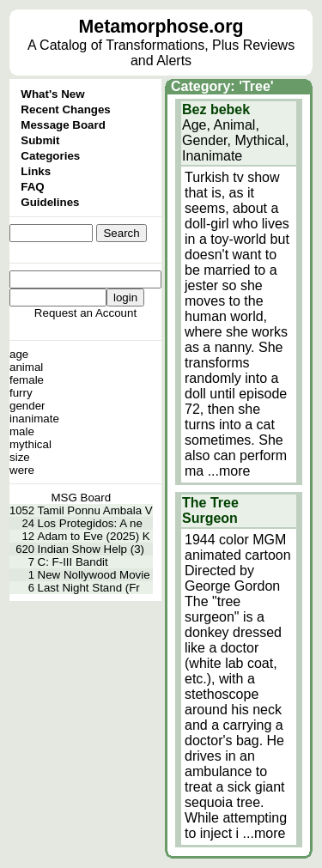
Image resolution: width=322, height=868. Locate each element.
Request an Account (85, 313)
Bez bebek (216, 109)
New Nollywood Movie (94, 575)
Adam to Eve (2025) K (94, 536)
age (19, 354)
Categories (50, 156)
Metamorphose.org (161, 27)
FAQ (32, 187)
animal (26, 367)
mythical (30, 444)
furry (21, 393)
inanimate (34, 419)
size (20, 457)
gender (27, 406)
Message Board (63, 125)
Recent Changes (65, 109)
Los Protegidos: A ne (90, 523)
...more (229, 471)
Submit (40, 140)
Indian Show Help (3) (91, 549)
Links (36, 171)
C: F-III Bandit (73, 562)
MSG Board (82, 498)
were (22, 470)
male (22, 431)
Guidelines (50, 202)
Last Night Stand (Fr (89, 588)
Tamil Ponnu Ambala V (95, 510)
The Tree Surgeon (210, 510)
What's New (52, 94)
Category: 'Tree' (222, 86)
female (27, 380)
